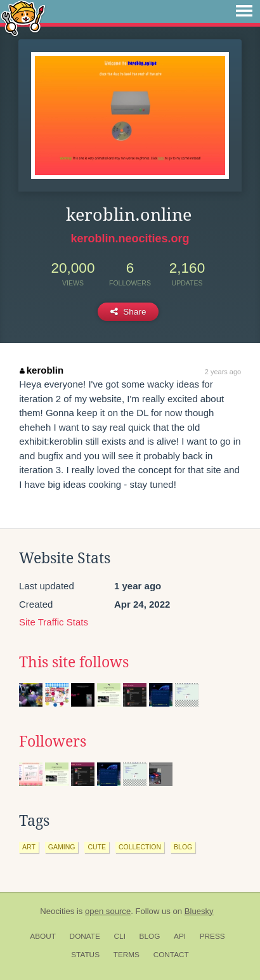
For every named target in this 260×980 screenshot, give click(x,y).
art (29, 847)
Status (85, 955)
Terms (127, 955)
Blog (150, 936)
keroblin (42, 370)
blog (183, 847)
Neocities (57, 911)
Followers (53, 742)
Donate (85, 936)
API (180, 936)
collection (140, 847)
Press (212, 936)
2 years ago (223, 372)
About (43, 936)
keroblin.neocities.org (130, 238)
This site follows (74, 662)
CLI (120, 936)
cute (97, 847)
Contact (171, 955)
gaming (62, 847)
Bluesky (199, 911)
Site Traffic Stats (54, 622)
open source (108, 911)
